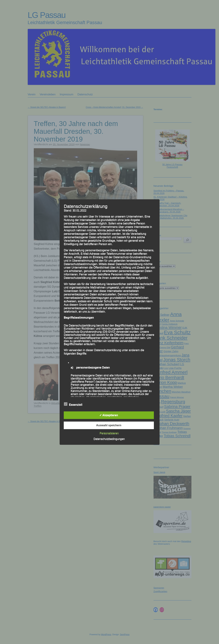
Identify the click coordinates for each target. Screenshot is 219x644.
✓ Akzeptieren (109, 415)
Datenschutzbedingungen (109, 439)
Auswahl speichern (109, 425)
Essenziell (73, 404)
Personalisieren (109, 433)
